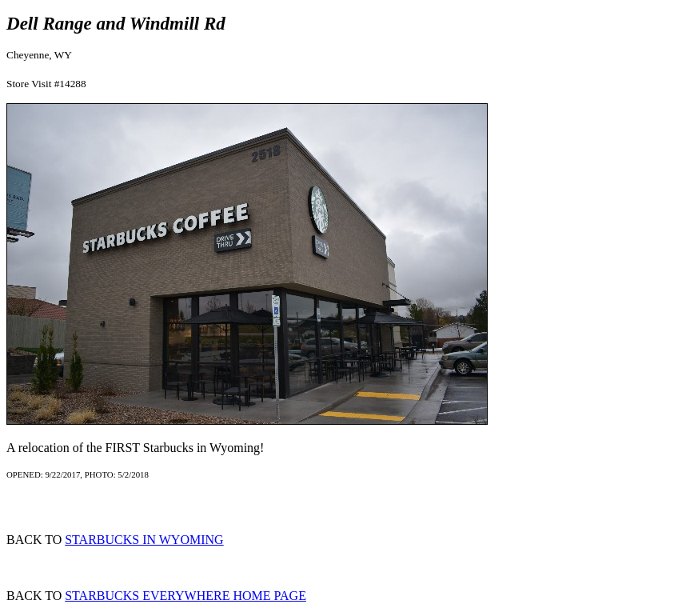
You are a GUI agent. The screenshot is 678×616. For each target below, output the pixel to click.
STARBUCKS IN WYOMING (144, 540)
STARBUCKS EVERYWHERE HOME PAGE (185, 596)
